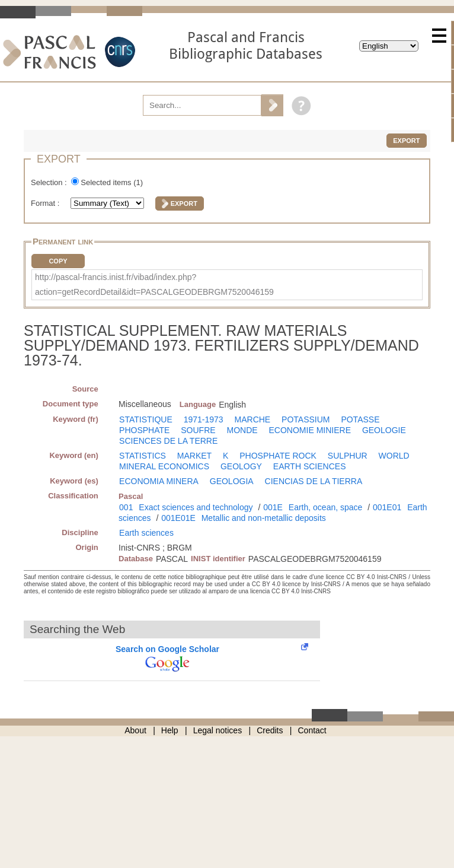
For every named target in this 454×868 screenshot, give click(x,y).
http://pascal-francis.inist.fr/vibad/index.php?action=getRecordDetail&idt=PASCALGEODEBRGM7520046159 (154, 284)
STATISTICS (143, 456)
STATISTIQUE (146, 419)
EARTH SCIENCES (310, 466)
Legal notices (218, 730)
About (135, 730)
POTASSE (360, 419)
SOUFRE (198, 430)
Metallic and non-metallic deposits (264, 518)
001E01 (387, 507)
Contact (312, 730)
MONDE (242, 430)
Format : (46, 203)
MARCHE (253, 419)
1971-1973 (204, 419)
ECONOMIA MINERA (159, 481)
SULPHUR (348, 456)
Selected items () (112, 182)
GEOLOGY (241, 466)
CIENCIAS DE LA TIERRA (314, 481)
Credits (270, 730)
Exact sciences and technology (196, 507)
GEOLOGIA (232, 481)
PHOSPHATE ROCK (278, 456)
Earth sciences (146, 533)
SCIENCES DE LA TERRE (168, 441)
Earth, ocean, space (326, 507)
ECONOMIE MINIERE (310, 430)
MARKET (194, 456)
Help (170, 730)
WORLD (394, 456)
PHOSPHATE (144, 430)
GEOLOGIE (384, 430)
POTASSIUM (306, 419)
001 (126, 507)
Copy (58, 261)
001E (273, 507)
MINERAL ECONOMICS (164, 466)
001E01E (178, 518)
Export (406, 141)
